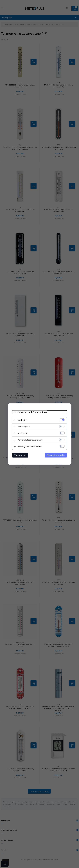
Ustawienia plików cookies (30, 412)
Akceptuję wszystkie (56, 455)
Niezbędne (22, 420)
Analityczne (23, 433)
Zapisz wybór (20, 455)
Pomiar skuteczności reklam (30, 440)
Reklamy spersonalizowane (30, 447)
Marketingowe (24, 427)
